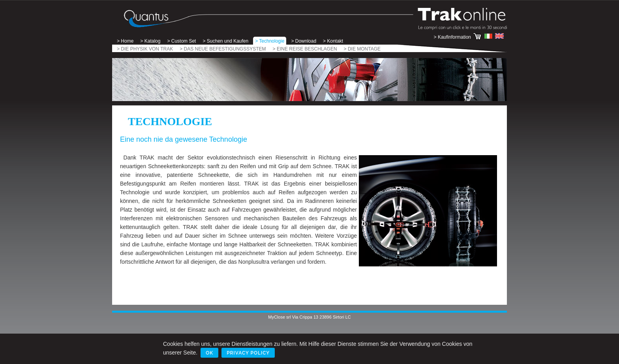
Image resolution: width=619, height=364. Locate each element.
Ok (209, 353)
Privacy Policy (248, 353)
